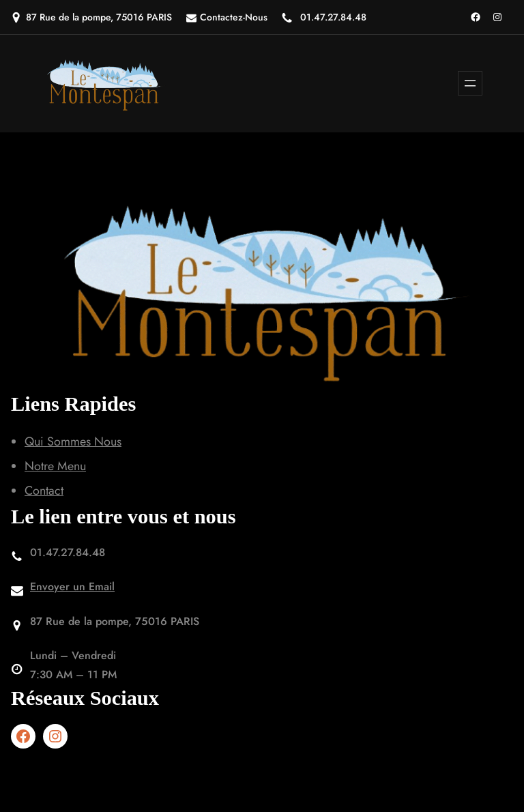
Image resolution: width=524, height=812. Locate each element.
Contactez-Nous (234, 17)
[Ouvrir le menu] (470, 83)
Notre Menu (55, 466)
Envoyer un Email (72, 586)
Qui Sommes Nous (73, 441)
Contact (44, 491)
